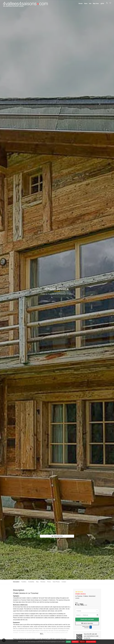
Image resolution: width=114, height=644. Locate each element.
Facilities (24, 582)
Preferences (75, 642)
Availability (31, 582)
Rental (81, 4)
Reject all (82, 642)
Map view (96, 4)
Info (90, 4)
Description (16, 582)
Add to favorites (87, 623)
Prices (49, 582)
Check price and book (87, 619)
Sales (86, 4)
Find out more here (91, 642)
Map (37, 582)
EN (102, 4)
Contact (64, 582)
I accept (68, 642)
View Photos (57, 536)
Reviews (43, 582)
